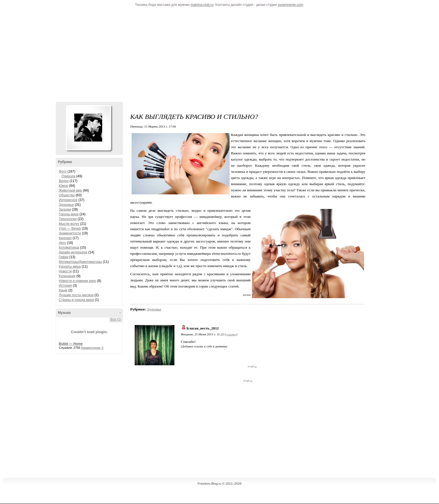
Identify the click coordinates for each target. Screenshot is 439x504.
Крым (63, 290)
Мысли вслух (69, 224)
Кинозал (65, 238)
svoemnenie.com (290, 5)
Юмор (64, 186)
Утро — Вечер (70, 229)
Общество (67, 195)
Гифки (64, 257)
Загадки (65, 209)
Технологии (68, 219)
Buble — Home (71, 344)
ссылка (231, 334)
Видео (64, 181)
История (65, 286)
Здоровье (66, 205)
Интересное (68, 200)
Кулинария (67, 276)
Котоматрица (69, 248)
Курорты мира (70, 267)
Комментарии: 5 (92, 348)
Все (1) (116, 319)
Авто (62, 243)
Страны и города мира (76, 300)
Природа (68, 176)
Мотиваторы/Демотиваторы (80, 262)
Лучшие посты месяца (76, 295)
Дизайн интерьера (73, 252)
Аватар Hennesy (88, 128)
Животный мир (70, 190)
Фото (63, 171)
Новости (65, 271)
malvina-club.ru (202, 5)
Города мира (69, 214)
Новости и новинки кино (77, 281)
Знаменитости (70, 233)
